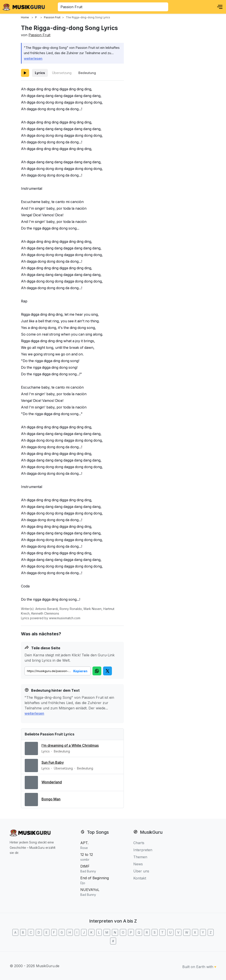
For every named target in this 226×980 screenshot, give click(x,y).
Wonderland (52, 782)
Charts (139, 843)
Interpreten (143, 850)
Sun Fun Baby (53, 762)
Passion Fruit (39, 35)
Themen (140, 857)
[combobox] (113, 7)
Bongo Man (51, 799)
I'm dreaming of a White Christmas (70, 745)
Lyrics (40, 73)
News (138, 864)
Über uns (141, 871)
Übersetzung (62, 73)
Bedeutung (87, 73)
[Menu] (220, 7)
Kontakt (140, 878)
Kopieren (80, 671)
